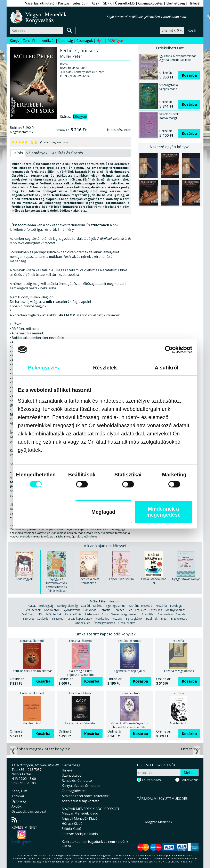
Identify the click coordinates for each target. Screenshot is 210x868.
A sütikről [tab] (166, 368)
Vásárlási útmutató (40, 3)
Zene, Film (31, 41)
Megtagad (103, 512)
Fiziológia (176, 606)
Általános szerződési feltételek (85, 796)
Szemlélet (148, 614)
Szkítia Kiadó (71, 829)
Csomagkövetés (151, 3)
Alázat (32, 606)
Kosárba (189, 75)
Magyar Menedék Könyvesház (58, 17)
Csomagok (85, 41)
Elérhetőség (176, 3)
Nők (40, 614)
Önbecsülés (83, 623)
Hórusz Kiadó (72, 824)
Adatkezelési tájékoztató (81, 801)
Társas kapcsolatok (79, 619)
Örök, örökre (127, 623)
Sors (105, 614)
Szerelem (182, 614)
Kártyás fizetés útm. (73, 3)
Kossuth (115, 601)
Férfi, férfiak (33, 610)
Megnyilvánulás (175, 610)
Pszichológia (73, 614)
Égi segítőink (134, 619)
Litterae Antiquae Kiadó (80, 834)
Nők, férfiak (54, 614)
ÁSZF (95, 3)
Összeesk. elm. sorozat (29, 811)
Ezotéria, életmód (140, 606)
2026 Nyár (115, 41)
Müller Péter (98, 601)
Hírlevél (194, 3)
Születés (43, 619)
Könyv (15, 41)
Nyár (100, 41)
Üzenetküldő (125, 3)
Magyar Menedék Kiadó (80, 813)
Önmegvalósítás (104, 623)
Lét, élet (141, 610)
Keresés (119, 610)
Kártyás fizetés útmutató (81, 786)
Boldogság (46, 606)
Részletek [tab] (105, 368)
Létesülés (156, 610)
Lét (130, 610)
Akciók (17, 806)
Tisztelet (57, 619)
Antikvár (48, 41)
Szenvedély (165, 614)
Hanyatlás (90, 610)
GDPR (107, 3)
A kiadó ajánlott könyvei (105, 546)
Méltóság (28, 614)
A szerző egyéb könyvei (170, 147)
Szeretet (29, 619)
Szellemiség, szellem (125, 614)
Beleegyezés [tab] (43, 368)
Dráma (98, 606)
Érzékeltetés (179, 619)
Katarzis (105, 610)
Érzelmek (151, 619)
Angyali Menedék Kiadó (80, 818)
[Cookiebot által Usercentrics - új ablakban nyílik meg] (174, 350)
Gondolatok (52, 610)
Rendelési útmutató (77, 781)
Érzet (164, 619)
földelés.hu (186, 862)
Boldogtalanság (67, 606)
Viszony (117, 619)
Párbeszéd (92, 614)
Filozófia (161, 606)
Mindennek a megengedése (163, 512)
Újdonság (66, 41)
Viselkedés (102, 619)
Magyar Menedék (159, 822)
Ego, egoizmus (115, 606)
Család (85, 606)
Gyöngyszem (71, 610)
